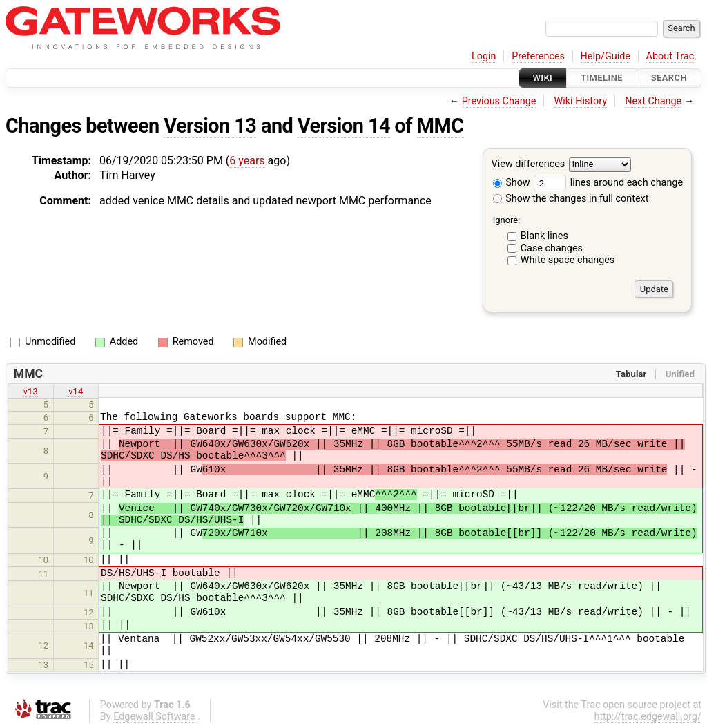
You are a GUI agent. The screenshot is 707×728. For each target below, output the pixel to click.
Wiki (543, 78)
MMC (440, 126)
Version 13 (210, 126)
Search (669, 78)
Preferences (538, 56)
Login (484, 56)
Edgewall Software (154, 717)
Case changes (552, 248)
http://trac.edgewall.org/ (648, 717)
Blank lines (544, 236)
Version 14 (344, 126)
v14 (76, 391)
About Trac (670, 56)
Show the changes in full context (571, 199)
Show (512, 183)
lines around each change (608, 183)
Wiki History (581, 101)
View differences (529, 165)
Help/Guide (606, 56)
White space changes (568, 260)
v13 (31, 391)
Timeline (602, 78)
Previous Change (499, 101)
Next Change (653, 101)
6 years (247, 161)
